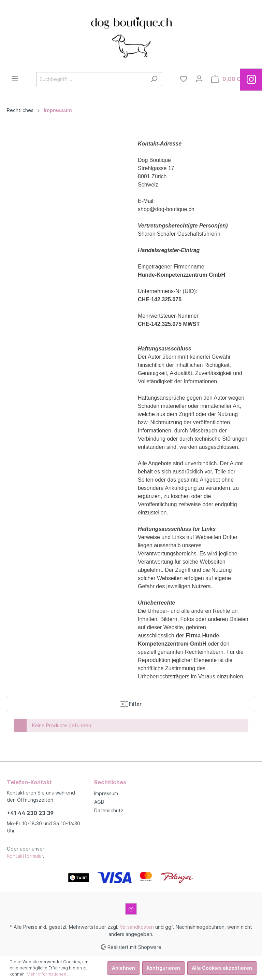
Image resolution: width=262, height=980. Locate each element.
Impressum (106, 793)
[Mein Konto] (199, 79)
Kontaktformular (25, 856)
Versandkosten (137, 927)
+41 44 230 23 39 (30, 813)
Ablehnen (123, 968)
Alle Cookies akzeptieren (222, 968)
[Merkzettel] (184, 79)
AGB (99, 802)
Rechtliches (110, 782)
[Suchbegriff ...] (91, 79)
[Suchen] (154, 79)
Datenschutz (109, 810)
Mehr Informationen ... (48, 974)
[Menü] (15, 79)
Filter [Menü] (131, 702)
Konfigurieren (163, 968)
